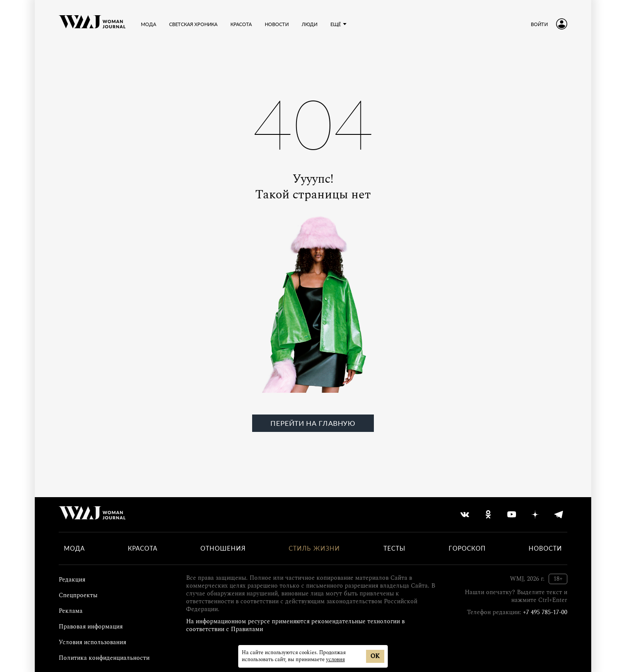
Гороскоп (467, 548)
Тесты (395, 548)
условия (335, 660)
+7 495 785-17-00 (545, 612)
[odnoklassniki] (488, 515)
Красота (143, 548)
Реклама (71, 611)
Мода (74, 548)
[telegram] (559, 515)
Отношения (223, 548)
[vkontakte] (465, 515)
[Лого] (92, 24)
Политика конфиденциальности (104, 658)
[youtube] (512, 515)
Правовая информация (91, 627)
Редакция (72, 580)
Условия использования (92, 642)
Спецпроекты (78, 595)
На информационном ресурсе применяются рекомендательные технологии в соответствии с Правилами (295, 625)
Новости (545, 548)
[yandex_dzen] (535, 515)
